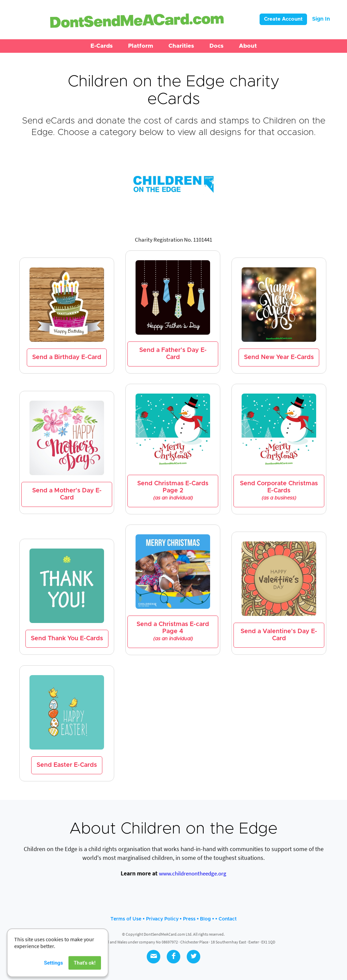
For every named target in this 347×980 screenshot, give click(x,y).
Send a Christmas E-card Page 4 (173, 631)
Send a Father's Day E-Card (173, 354)
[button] (102, 46)
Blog (205, 919)
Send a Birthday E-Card (67, 357)
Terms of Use (126, 919)
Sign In (321, 19)
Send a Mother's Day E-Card (67, 494)
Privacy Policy (162, 919)
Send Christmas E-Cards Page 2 (173, 491)
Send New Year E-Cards (279, 357)
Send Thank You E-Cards (67, 639)
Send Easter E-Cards (67, 765)
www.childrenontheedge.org (193, 873)
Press (189, 919)
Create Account (283, 19)
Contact (228, 919)
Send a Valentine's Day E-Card (279, 635)
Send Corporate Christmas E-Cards (279, 491)
